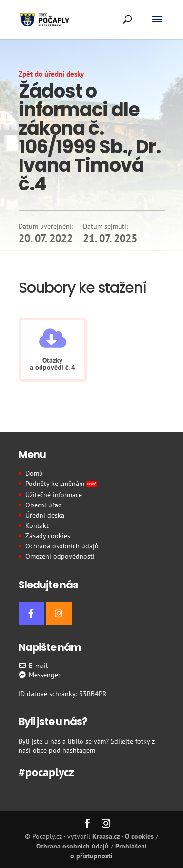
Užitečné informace (54, 495)
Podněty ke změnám (61, 484)
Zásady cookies (48, 536)
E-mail (33, 666)
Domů (34, 473)
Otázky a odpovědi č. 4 (52, 364)
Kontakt (37, 525)
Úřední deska (45, 515)
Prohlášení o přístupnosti (109, 851)
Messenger (40, 675)
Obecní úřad (44, 505)
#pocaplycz (46, 771)
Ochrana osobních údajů (62, 546)
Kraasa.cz (106, 836)
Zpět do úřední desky (51, 74)
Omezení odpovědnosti (60, 556)
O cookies (139, 836)
